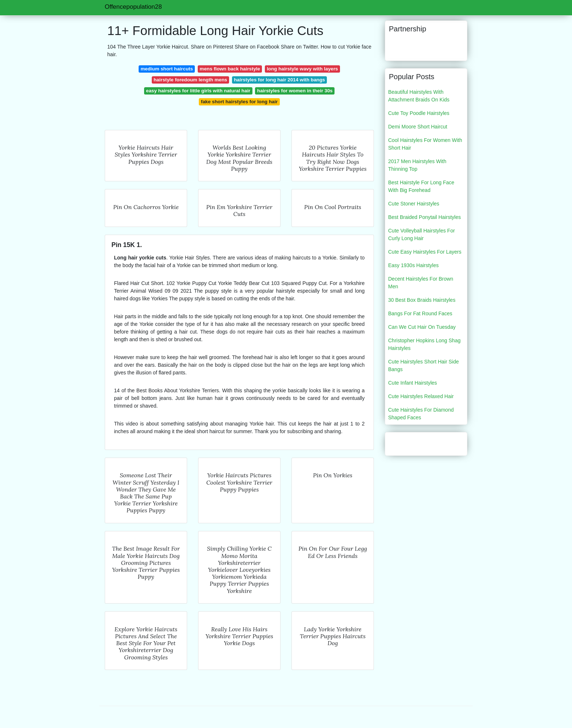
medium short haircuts (167, 69)
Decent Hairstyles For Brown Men (421, 283)
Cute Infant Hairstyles (413, 383)
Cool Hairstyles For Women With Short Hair (425, 144)
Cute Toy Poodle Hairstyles (419, 113)
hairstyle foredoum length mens (190, 80)
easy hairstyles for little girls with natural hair (198, 91)
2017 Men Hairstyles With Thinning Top (417, 165)
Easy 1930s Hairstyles (413, 265)
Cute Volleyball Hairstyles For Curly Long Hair (422, 234)
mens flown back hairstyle (230, 69)
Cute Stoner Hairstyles (414, 204)
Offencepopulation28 (133, 7)
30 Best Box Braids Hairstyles (422, 300)
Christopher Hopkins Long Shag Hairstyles (424, 344)
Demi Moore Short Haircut (418, 127)
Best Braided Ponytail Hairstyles (424, 217)
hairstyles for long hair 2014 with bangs (279, 80)
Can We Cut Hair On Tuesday (422, 327)
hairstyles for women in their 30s (295, 91)
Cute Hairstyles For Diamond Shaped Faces (421, 414)
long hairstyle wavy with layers (302, 69)
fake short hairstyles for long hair (239, 102)
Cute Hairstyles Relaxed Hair (421, 396)
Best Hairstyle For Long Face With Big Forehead (421, 186)
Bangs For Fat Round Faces (420, 313)
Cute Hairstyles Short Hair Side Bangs (424, 365)
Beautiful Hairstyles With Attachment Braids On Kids (419, 96)
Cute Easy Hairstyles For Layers (425, 252)
